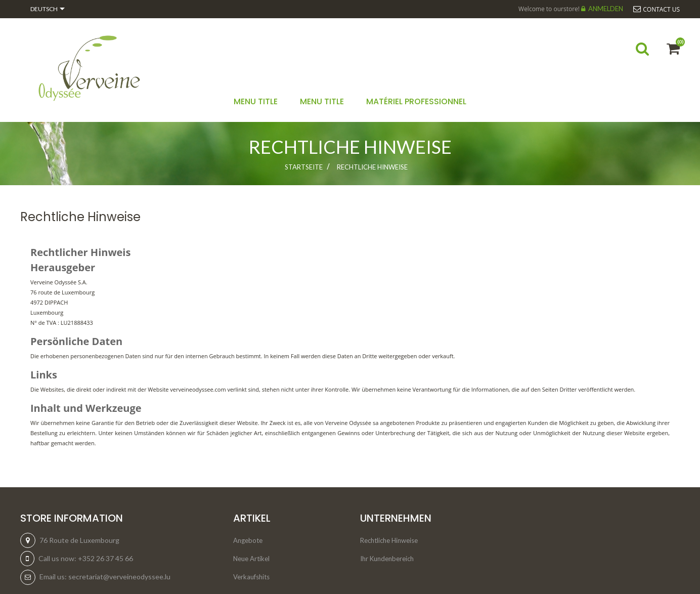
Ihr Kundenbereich (387, 559)
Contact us (661, 9)
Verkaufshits (251, 577)
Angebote (248, 540)
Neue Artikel (251, 559)
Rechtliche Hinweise (389, 540)
